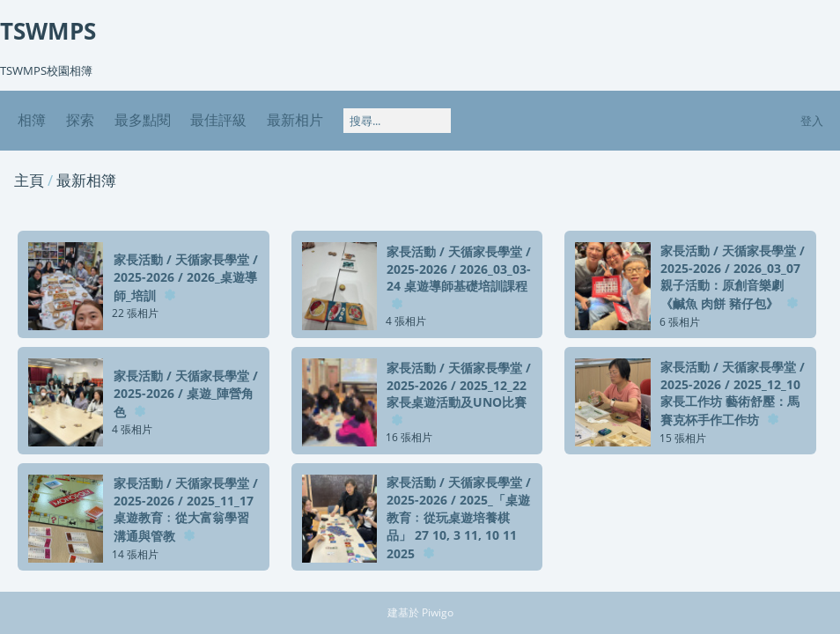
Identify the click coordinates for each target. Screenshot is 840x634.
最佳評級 (218, 120)
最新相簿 (86, 180)
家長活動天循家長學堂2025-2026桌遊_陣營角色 (186, 394)
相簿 (32, 120)
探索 (80, 120)
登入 (812, 121)
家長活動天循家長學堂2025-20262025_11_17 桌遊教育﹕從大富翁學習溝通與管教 (186, 509)
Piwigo (438, 612)
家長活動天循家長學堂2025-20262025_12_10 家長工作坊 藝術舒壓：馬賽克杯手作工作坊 (733, 393)
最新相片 (295, 120)
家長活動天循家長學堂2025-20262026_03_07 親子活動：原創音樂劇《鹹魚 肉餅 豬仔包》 (733, 277)
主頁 (29, 180)
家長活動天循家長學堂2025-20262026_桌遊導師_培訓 (186, 277)
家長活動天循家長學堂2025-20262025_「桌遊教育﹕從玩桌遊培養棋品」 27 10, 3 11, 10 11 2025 (459, 518)
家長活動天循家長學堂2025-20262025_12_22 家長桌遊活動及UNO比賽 (459, 385)
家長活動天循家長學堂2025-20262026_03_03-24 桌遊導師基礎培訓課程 (459, 269)
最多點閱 (143, 120)
